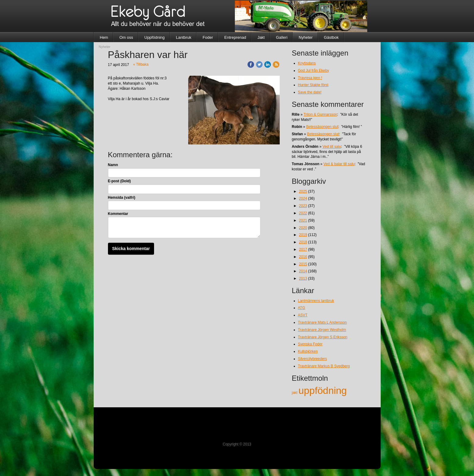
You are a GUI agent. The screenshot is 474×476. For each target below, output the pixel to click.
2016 (303, 257)
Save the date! (310, 92)
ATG (302, 308)
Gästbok (331, 37)
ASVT (303, 315)
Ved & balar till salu (339, 164)
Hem (104, 37)
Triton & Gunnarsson (320, 114)
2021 (303, 220)
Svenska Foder (310, 344)
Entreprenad (235, 37)
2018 (303, 242)
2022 (303, 213)
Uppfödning (154, 37)
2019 (303, 235)
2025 (303, 191)
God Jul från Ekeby (314, 71)
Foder (208, 37)
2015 (303, 264)
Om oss (126, 37)
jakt (295, 393)
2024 (303, 198)
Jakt (261, 37)
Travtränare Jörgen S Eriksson (323, 337)
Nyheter (306, 37)
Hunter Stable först (313, 85)
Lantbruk (184, 37)
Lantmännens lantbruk (316, 301)
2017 (303, 249)
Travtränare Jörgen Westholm (322, 330)
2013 (303, 278)
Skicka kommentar (131, 249)
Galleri (282, 37)
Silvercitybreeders (312, 359)
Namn (113, 165)
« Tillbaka (141, 64)
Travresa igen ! (310, 78)
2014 (303, 271)
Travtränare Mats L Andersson (323, 322)
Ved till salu (332, 147)
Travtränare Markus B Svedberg (324, 366)
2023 (303, 206)
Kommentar (118, 214)
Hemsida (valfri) (122, 198)
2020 (303, 228)
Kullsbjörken (308, 351)
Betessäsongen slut (322, 127)
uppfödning (323, 391)
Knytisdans (307, 63)
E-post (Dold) (119, 181)
